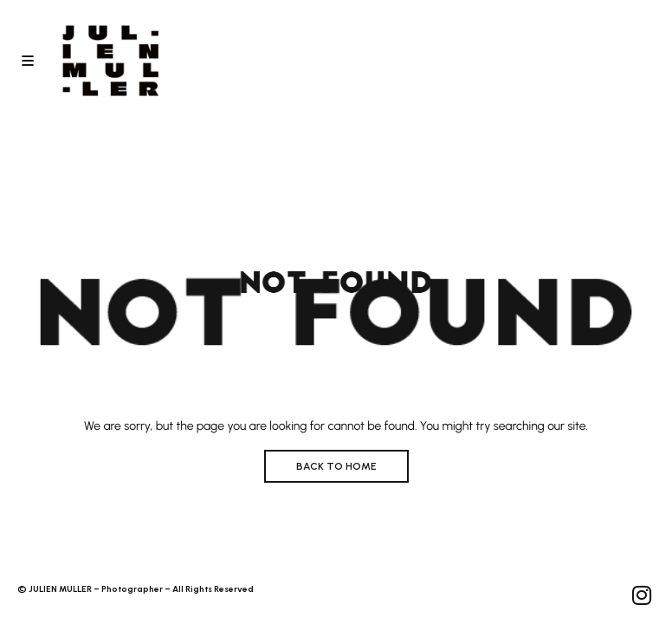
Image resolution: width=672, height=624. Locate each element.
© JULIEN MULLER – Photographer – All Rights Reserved (136, 589)
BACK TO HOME (336, 466)
